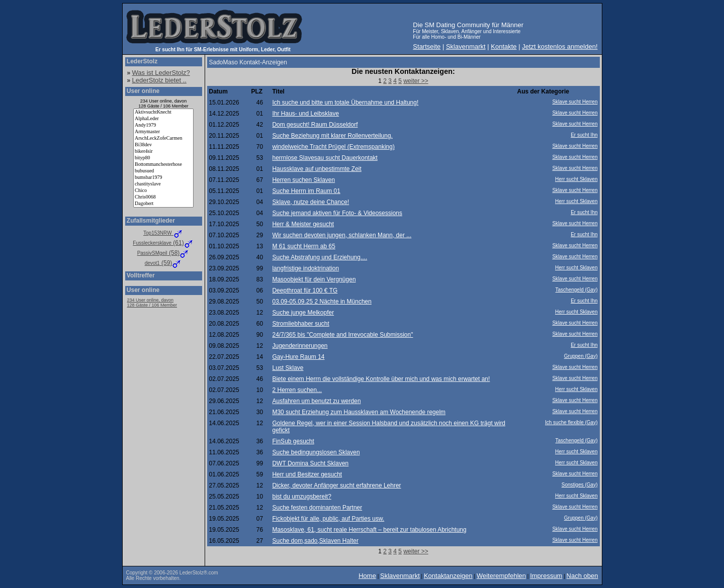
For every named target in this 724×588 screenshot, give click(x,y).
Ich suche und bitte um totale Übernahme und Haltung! (345, 103)
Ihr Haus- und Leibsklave (305, 114)
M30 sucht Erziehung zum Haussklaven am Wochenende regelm (359, 412)
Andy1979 (163, 125)
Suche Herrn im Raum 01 (306, 191)
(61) (163, 243)
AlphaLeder (163, 119)
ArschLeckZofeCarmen (163, 138)
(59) (164, 263)
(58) (164, 253)
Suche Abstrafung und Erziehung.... (320, 257)
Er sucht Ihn (584, 135)
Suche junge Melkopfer (303, 313)
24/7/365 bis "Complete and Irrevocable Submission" (342, 335)
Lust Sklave (288, 368)
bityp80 (163, 158)
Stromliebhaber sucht (300, 324)
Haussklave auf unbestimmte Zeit (316, 169)
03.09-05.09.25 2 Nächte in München (322, 302)
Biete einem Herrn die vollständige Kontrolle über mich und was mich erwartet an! (381, 379)
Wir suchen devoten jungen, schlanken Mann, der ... (342, 235)
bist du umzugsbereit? (301, 497)
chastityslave (163, 184)
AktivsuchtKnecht (163, 112)
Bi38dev (163, 145)
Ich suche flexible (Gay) (571, 422)
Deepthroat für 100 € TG (305, 290)
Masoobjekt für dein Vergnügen (314, 279)
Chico (163, 191)
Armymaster (163, 132)
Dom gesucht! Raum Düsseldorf (315, 125)
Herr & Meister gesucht (303, 224)
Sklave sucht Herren (575, 102)
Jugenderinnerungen (300, 346)
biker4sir (163, 152)
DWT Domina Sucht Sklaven (310, 463)
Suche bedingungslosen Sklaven (316, 452)
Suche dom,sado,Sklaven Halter (315, 541)
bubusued (163, 171)
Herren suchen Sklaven (303, 180)
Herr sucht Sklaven (576, 179)
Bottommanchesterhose (163, 165)
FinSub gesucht (293, 441)
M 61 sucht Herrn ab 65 (303, 246)
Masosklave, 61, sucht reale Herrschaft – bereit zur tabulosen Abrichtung (369, 530)
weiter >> (416, 81)
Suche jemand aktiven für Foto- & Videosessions (337, 213)
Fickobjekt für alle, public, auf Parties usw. (328, 519)
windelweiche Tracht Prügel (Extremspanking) (333, 147)
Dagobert (163, 204)
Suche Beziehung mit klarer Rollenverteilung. (332, 136)
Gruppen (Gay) (581, 356)
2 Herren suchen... (297, 390)
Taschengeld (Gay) (577, 290)
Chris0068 (163, 197)
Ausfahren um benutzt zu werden (316, 401)
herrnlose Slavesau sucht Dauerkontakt (325, 158)
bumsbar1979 (163, 178)
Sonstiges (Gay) (580, 485)
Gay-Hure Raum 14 (298, 357)
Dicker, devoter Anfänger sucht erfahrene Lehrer (336, 485)
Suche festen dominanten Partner (317, 508)
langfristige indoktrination (305, 268)
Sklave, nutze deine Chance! (310, 202)
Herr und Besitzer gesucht (307, 474)
